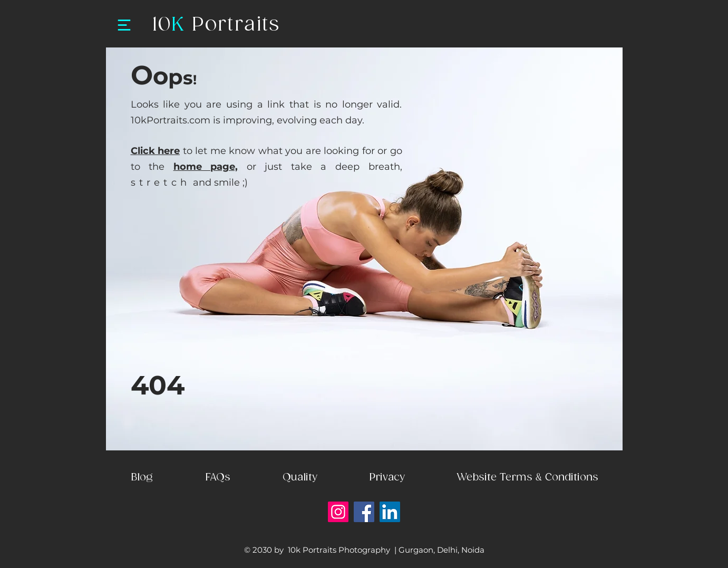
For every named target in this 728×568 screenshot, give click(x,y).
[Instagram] (338, 512)
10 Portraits (216, 25)
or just (264, 167)
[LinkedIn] (390, 512)
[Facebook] (364, 512)
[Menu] (124, 25)
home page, (206, 167)
